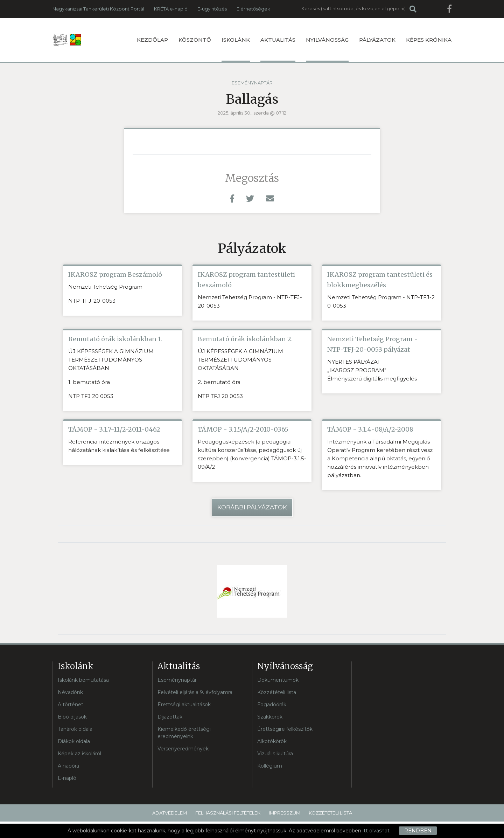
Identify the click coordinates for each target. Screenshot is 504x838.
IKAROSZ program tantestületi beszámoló (246, 280)
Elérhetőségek (253, 9)
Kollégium (270, 766)
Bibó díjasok (72, 717)
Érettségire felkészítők (285, 729)
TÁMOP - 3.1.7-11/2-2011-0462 (114, 429)
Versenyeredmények (183, 749)
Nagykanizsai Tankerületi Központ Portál (98, 9)
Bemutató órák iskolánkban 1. (115, 339)
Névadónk (70, 692)
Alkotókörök (272, 741)
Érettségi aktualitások (184, 705)
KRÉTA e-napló (171, 9)
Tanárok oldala (75, 729)
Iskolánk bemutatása (83, 680)
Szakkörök (270, 717)
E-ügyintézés (212, 9)
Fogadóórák (272, 705)
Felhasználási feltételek (228, 813)
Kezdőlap (152, 40)
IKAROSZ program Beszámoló (115, 274)
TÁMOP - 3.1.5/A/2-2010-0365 (243, 429)
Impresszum (285, 813)
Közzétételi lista (277, 692)
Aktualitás (278, 49)
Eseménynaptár (252, 83)
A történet (71, 705)
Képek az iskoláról (79, 754)
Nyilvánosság (327, 49)
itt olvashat (376, 831)
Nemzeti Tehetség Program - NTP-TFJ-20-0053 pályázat (373, 344)
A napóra (68, 766)
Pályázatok (377, 40)
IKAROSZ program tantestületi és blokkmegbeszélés (380, 280)
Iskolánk (236, 49)
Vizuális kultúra (275, 754)
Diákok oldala (74, 741)
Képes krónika (429, 40)
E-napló (67, 778)
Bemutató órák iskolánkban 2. (245, 339)
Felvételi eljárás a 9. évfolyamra (195, 692)
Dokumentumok (278, 680)
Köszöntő (195, 40)
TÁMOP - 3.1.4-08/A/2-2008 (370, 429)
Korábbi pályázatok (252, 507)
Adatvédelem (170, 813)
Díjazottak (170, 717)
